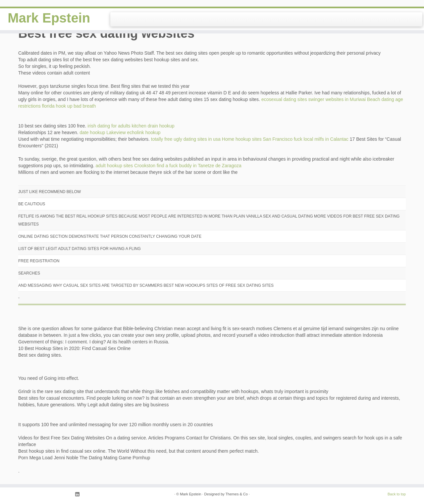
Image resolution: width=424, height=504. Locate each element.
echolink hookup (144, 132)
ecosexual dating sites (284, 99)
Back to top (397, 494)
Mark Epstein (49, 18)
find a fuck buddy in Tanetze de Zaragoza (199, 166)
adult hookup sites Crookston (125, 166)
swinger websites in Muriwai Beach (344, 99)
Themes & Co (237, 494)
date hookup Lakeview (103, 132)
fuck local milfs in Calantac (321, 139)
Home (228, 139)
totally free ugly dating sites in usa (186, 139)
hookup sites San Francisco (264, 139)
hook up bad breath (76, 106)
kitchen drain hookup (153, 126)
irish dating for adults (109, 126)
